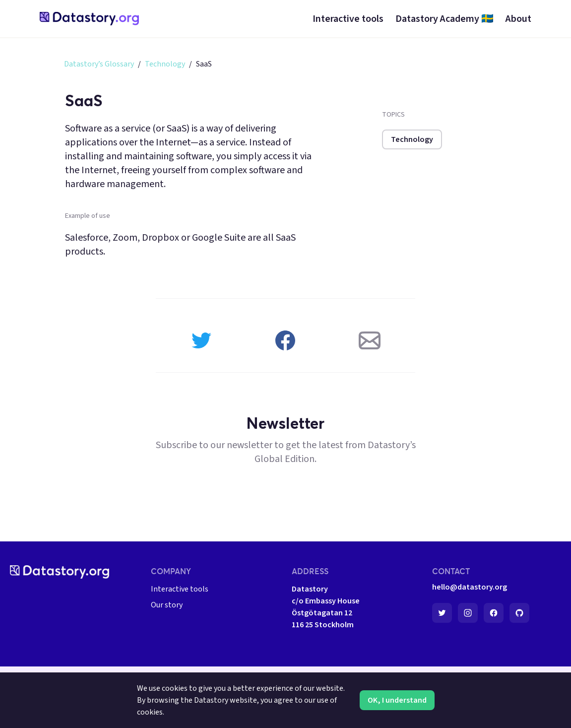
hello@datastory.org (470, 587)
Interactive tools (180, 589)
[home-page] (89, 19)
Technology (165, 64)
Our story (167, 605)
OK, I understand (397, 700)
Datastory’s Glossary (99, 64)
